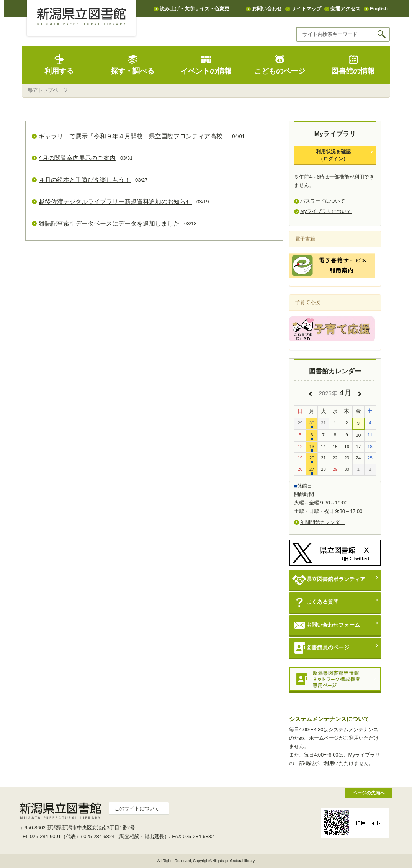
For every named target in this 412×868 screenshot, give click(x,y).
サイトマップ (306, 9)
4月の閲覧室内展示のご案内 (77, 158)
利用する (59, 65)
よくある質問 (315, 602)
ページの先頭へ (369, 793)
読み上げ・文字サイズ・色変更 (195, 9)
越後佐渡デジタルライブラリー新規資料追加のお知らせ (115, 202)
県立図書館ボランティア (329, 580)
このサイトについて (137, 808)
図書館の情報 (353, 65)
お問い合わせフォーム (326, 625)
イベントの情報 (206, 65)
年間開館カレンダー (323, 522)
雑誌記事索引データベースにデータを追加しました (109, 224)
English (379, 9)
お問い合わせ (267, 9)
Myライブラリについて (326, 211)
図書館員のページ (321, 648)
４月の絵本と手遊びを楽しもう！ (85, 180)
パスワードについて (323, 201)
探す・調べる (132, 65)
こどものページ (280, 65)
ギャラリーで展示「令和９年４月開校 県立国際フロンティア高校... (133, 136)
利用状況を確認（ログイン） (333, 155)
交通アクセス (345, 9)
